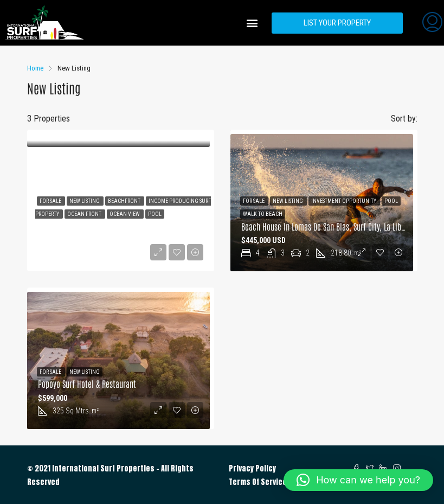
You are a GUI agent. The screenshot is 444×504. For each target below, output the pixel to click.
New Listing (85, 201)
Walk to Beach (263, 214)
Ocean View (125, 214)
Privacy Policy (252, 468)
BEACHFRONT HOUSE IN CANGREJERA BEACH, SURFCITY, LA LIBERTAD (136, 226)
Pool (155, 214)
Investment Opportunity (344, 201)
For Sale (51, 201)
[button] (252, 23)
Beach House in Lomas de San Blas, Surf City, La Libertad (330, 226)
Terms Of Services (260, 482)
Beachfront (125, 201)
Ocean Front (85, 214)
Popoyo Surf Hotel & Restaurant (87, 384)
